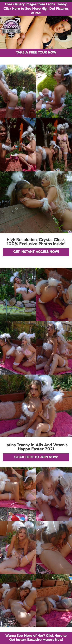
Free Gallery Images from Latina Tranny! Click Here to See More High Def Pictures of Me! (36, 9)
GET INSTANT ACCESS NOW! (36, 252)
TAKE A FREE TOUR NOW (36, 53)
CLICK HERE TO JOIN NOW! (36, 457)
